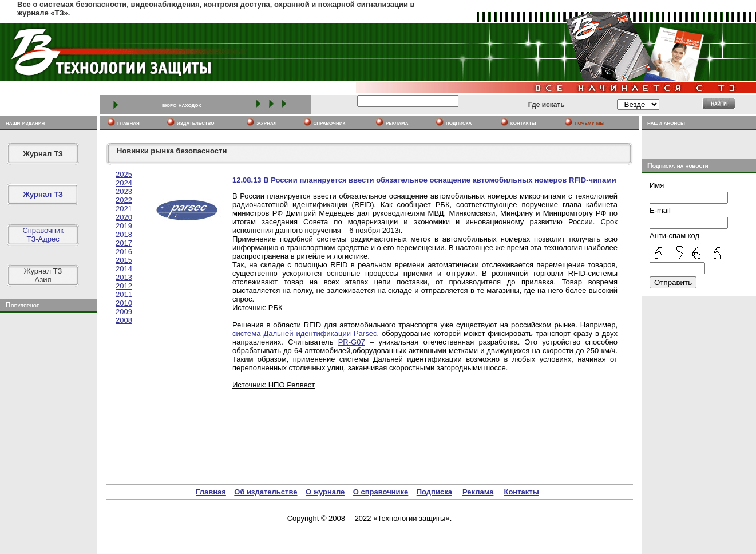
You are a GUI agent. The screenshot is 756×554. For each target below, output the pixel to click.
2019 (124, 226)
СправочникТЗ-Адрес (43, 235)
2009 (124, 312)
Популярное (23, 305)
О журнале (325, 492)
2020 (124, 217)
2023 (124, 191)
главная (128, 122)
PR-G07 (352, 342)
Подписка (434, 492)
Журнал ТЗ (43, 154)
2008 (124, 320)
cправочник (330, 122)
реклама (397, 122)
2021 (124, 209)
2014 (124, 269)
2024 (124, 183)
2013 (124, 277)
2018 (124, 234)
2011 (124, 294)
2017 (124, 243)
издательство (196, 122)
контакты (523, 122)
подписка (459, 122)
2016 (124, 252)
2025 (124, 174)
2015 (124, 260)
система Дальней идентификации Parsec (304, 333)
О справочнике (381, 492)
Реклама (478, 492)
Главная (211, 492)
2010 (124, 303)
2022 (124, 200)
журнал (266, 122)
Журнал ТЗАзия (43, 275)
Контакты (521, 492)
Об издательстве (266, 492)
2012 (124, 286)
